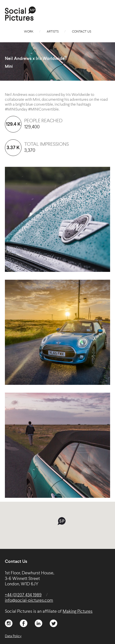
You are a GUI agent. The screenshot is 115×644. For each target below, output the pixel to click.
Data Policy (13, 636)
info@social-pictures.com (29, 600)
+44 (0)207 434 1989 (23, 595)
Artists (53, 32)
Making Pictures (78, 611)
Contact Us (82, 32)
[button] (62, 521)
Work (29, 32)
